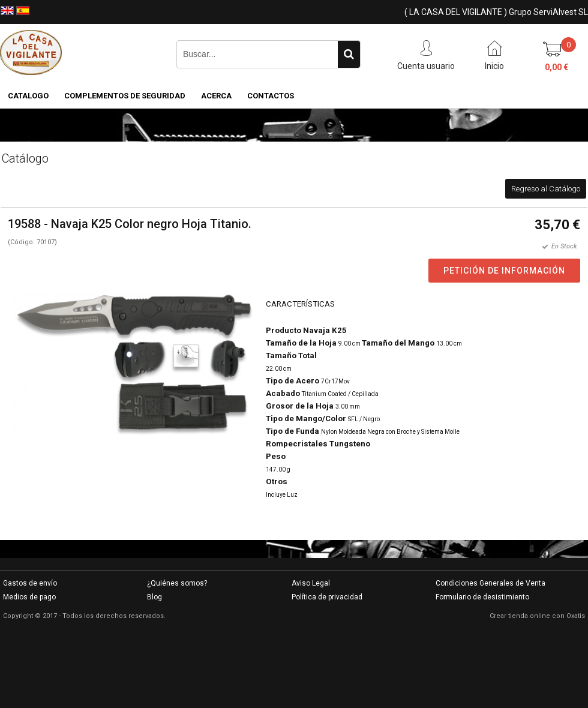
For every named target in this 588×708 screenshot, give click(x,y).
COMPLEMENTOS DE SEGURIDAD (125, 96)
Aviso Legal (311, 583)
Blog (154, 597)
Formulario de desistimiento (482, 597)
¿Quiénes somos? (177, 583)
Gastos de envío (30, 583)
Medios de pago (29, 597)
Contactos (271, 96)
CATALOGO (28, 96)
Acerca (216, 96)
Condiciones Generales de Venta (490, 583)
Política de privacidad (327, 597)
